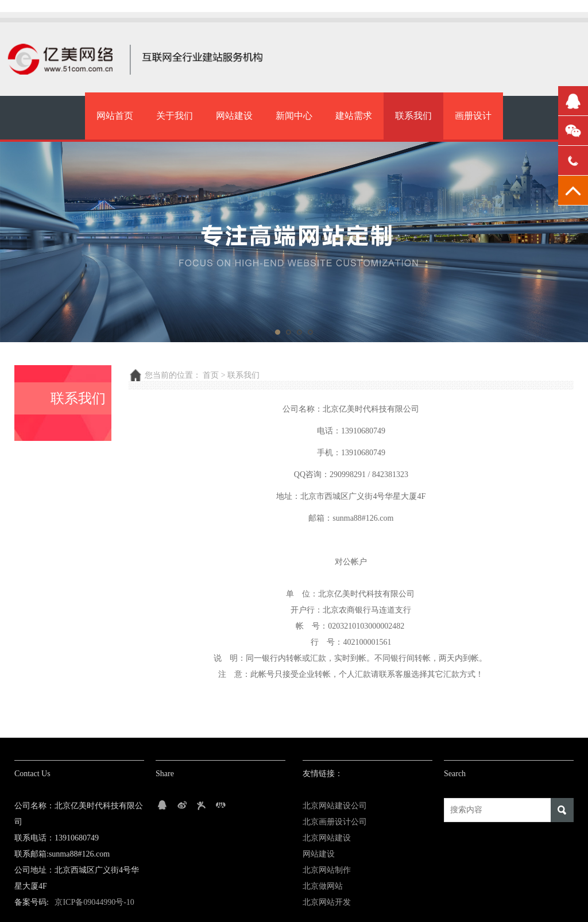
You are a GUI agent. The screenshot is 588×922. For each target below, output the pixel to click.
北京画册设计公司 (335, 822)
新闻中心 (294, 116)
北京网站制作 (327, 870)
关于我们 (175, 116)
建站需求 (354, 116)
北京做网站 (323, 886)
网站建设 (234, 116)
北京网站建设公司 (335, 806)
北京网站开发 (327, 902)
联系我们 (413, 116)
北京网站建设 (327, 838)
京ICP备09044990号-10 (94, 902)
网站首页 (115, 116)
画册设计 (473, 116)
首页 (211, 375)
